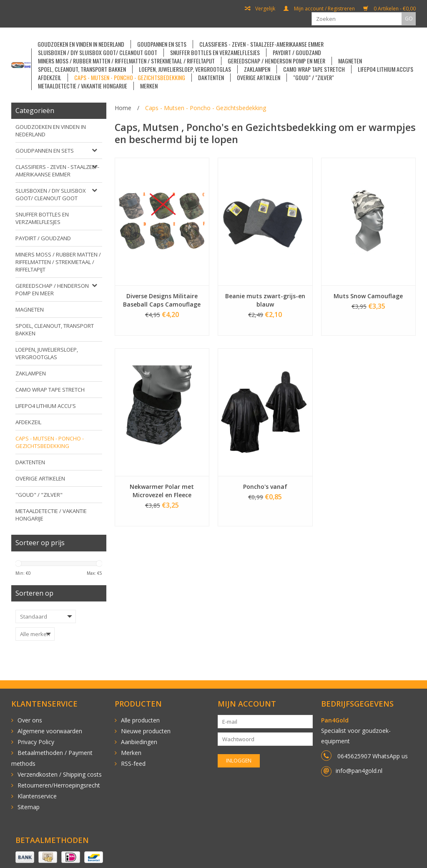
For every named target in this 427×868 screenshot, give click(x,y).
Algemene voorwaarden (50, 731)
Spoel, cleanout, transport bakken (82, 69)
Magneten (350, 61)
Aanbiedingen (139, 742)
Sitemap (29, 807)
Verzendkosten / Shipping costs (60, 774)
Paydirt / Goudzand (297, 53)
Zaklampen (257, 69)
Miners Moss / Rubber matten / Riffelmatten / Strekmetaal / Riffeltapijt (126, 61)
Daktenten (211, 78)
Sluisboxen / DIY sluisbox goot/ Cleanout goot (98, 53)
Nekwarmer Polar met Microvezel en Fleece (162, 491)
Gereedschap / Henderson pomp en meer (276, 61)
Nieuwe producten (146, 731)
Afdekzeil (50, 78)
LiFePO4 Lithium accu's (386, 69)
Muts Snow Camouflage (368, 296)
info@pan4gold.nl (359, 771)
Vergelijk (260, 9)
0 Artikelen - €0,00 (389, 9)
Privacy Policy (36, 742)
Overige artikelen (259, 78)
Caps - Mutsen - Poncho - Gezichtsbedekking (130, 78)
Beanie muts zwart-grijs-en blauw (265, 300)
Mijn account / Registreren (319, 9)
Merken (149, 86)
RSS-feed (133, 764)
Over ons (30, 720)
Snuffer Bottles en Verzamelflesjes (215, 53)
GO (409, 19)
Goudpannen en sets (162, 44)
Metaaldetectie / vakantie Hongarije (83, 86)
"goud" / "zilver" (314, 78)
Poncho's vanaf (265, 487)
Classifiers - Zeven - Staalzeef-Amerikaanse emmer (261, 44)
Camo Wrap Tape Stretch (314, 69)
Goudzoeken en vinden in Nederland (81, 44)
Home (123, 108)
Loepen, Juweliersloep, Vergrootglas (185, 69)
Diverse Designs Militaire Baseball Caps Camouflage (162, 300)
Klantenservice (37, 796)
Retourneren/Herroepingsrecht (59, 785)
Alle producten (140, 720)
